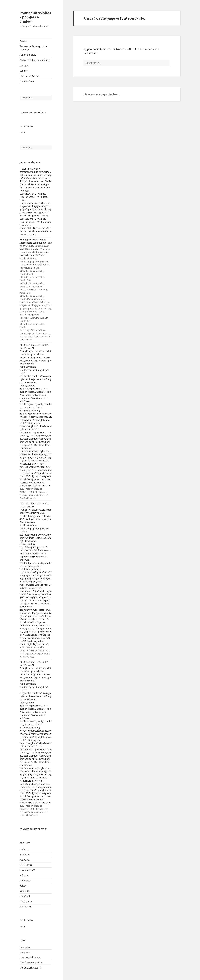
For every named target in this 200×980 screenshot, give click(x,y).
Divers (23, 133)
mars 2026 (25, 860)
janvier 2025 (26, 907)
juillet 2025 (25, 881)
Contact (23, 71)
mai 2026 (24, 849)
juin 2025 (24, 886)
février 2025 (26, 901)
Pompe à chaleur (28, 55)
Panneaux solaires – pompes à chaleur (35, 17)
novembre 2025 (27, 870)
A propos (24, 65)
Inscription (25, 947)
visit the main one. (37, 243)
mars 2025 (25, 896)
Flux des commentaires (31, 963)
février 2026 (26, 865)
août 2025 (24, 875)
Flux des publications (30, 957)
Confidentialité (27, 81)
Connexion (25, 952)
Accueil (23, 41)
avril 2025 (25, 891)
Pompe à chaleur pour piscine (34, 60)
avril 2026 (25, 855)
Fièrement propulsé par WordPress (102, 94)
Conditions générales (30, 76)
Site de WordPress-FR (30, 968)
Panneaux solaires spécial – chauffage (33, 48)
